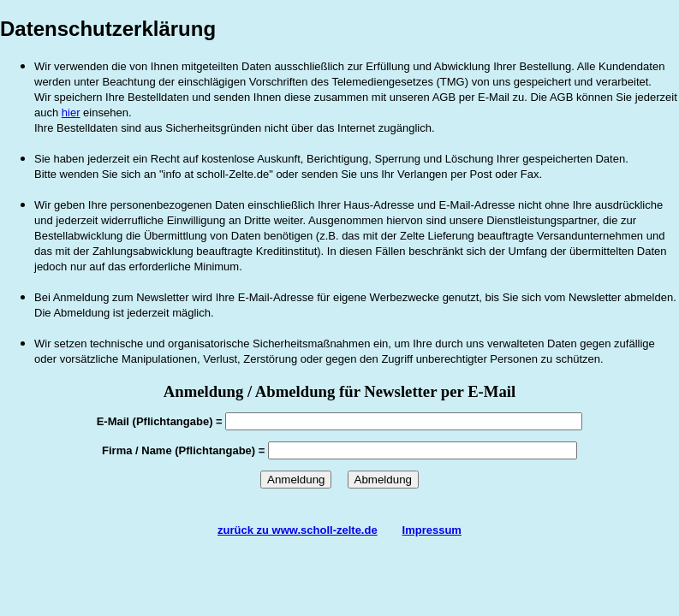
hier (71, 113)
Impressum (432, 530)
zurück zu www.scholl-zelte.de (298, 530)
